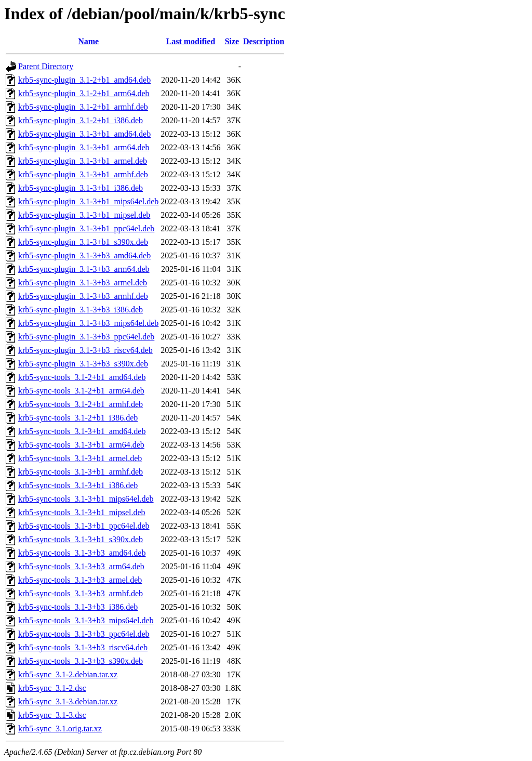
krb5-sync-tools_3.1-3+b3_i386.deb (78, 607)
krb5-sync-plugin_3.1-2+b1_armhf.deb (83, 107)
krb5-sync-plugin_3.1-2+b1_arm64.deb (84, 93)
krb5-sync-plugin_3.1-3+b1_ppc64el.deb (86, 228)
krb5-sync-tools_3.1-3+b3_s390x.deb (81, 661)
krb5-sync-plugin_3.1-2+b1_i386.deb (81, 120)
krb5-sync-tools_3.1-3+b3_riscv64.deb (83, 647)
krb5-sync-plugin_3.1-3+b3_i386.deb (81, 310)
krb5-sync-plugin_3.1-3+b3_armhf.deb (83, 296)
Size (232, 41)
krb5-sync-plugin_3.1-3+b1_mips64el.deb (88, 201)
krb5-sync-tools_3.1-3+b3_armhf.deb (81, 593)
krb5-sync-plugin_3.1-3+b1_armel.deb (83, 161)
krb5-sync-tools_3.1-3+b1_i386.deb (78, 485)
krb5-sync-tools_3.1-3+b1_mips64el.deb (86, 499)
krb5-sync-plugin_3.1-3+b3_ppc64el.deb (86, 337)
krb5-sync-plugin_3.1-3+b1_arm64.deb (84, 147)
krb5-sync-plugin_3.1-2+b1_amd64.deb (84, 80)
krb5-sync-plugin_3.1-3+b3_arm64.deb (84, 269)
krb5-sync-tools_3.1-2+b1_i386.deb (78, 418)
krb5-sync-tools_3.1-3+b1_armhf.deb (81, 472)
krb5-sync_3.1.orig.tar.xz (60, 729)
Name (88, 41)
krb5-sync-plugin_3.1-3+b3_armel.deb (83, 283)
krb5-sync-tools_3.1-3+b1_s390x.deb (81, 539)
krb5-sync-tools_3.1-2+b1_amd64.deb (82, 377)
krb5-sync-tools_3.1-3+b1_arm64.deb (81, 445)
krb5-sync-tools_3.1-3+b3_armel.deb (80, 580)
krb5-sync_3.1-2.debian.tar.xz (68, 674)
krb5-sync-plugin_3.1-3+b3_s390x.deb (83, 364)
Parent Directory (46, 66)
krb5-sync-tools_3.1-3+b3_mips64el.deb (86, 620)
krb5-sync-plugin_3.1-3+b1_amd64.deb (84, 134)
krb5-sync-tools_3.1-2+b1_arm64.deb (81, 391)
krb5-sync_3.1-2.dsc (52, 688)
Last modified (191, 41)
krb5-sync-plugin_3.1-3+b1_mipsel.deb (84, 215)
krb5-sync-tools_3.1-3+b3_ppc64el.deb (84, 634)
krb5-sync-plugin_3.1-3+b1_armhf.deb (83, 174)
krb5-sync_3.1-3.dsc (52, 715)
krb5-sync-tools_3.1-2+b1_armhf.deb (81, 404)
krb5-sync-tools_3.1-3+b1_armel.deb (80, 458)
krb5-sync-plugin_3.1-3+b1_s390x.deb (83, 242)
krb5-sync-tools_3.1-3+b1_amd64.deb (82, 431)
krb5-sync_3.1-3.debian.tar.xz (68, 701)
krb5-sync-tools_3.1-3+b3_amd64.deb (82, 553)
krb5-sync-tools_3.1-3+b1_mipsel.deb (82, 512)
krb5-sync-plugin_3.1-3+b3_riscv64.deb (85, 350)
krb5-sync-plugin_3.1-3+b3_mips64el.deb (88, 323)
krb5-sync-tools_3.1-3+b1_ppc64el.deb (84, 526)
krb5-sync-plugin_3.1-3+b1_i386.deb (81, 188)
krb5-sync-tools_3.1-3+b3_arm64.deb (81, 566)
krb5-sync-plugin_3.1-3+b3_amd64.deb (84, 255)
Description (264, 41)
